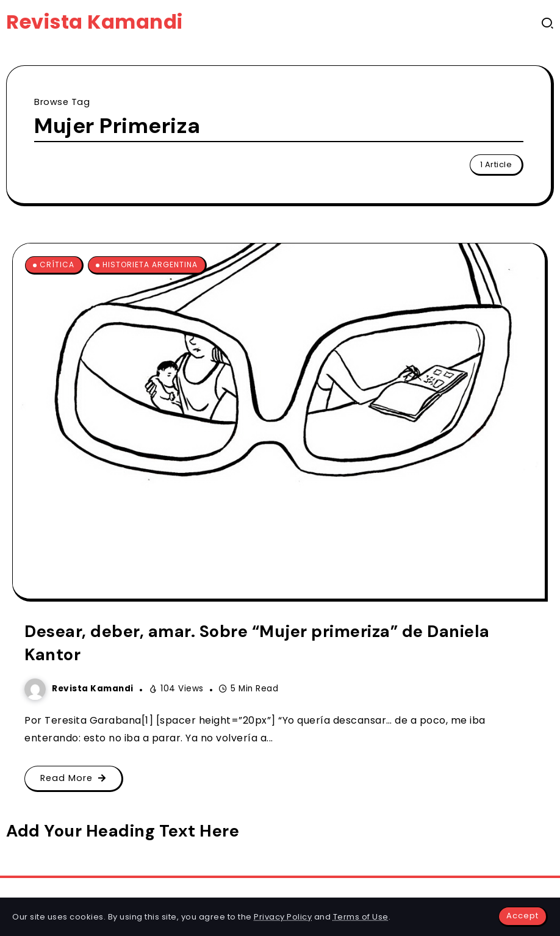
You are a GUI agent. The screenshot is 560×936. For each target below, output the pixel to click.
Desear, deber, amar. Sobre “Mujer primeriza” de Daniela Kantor (257, 643)
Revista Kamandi (95, 22)
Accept (522, 916)
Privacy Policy (283, 917)
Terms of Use (361, 917)
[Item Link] (279, 421)
